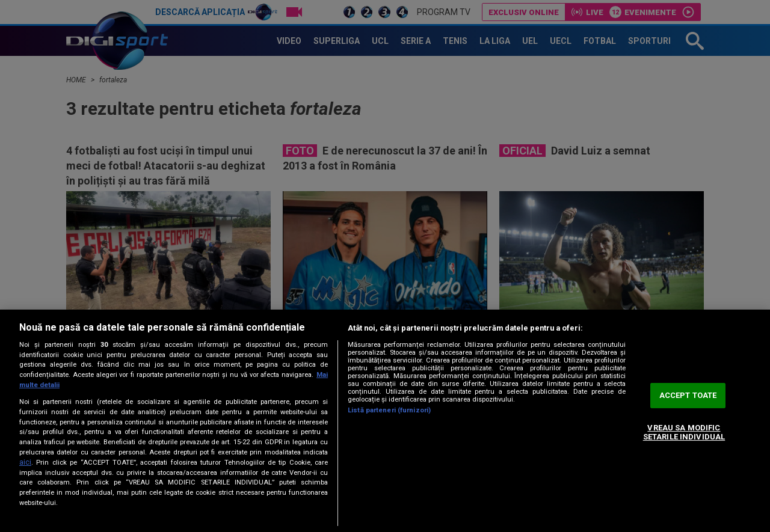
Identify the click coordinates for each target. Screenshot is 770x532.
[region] (385, 421)
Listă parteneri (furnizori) (389, 410)
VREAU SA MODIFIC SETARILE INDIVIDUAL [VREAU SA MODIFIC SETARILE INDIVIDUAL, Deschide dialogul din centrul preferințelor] (684, 433)
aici (25, 462)
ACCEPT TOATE (688, 395)
